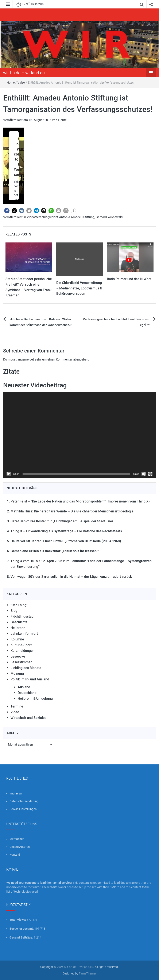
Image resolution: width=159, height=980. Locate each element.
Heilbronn (18, 628)
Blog (14, 611)
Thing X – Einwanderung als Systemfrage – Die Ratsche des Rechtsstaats (66, 531)
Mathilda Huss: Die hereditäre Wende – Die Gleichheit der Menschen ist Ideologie (72, 511)
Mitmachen (17, 839)
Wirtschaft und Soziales (28, 718)
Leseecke (18, 656)
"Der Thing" (19, 605)
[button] (7, 211)
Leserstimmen (22, 662)
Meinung (17, 674)
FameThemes (88, 973)
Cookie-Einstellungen (23, 809)
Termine (17, 706)
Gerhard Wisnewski (109, 217)
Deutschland (27, 693)
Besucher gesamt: (22, 929)
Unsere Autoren (20, 847)
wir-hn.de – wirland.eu (24, 73)
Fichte (62, 120)
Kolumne (17, 639)
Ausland (24, 687)
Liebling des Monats (26, 668)
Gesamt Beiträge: (22, 937)
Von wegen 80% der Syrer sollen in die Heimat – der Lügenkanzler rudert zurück (71, 577)
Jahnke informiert (24, 634)
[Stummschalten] (144, 474)
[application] (79, 435)
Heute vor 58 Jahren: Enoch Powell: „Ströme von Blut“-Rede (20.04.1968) (66, 541)
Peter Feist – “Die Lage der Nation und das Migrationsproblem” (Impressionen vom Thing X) (80, 501)
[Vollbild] (150, 474)
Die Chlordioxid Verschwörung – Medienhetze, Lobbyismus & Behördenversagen (79, 288)
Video (21, 83)
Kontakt (15, 855)
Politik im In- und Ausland (30, 679)
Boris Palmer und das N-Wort (129, 279)
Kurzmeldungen (23, 651)
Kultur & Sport (21, 645)
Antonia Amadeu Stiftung (77, 217)
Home (11, 83)
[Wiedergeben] (9, 474)
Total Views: (18, 920)
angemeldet (26, 359)
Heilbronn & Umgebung (35, 699)
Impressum (17, 793)
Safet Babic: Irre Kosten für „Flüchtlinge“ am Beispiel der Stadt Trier (62, 521)
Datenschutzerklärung (24, 801)
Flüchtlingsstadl (22, 616)
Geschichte (19, 622)
